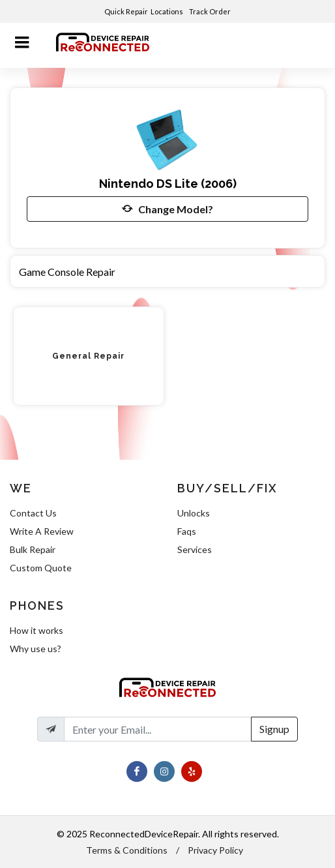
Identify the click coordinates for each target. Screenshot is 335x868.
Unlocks (194, 513)
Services (195, 549)
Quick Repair (126, 11)
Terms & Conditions (127, 850)
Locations (167, 11)
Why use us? (36, 649)
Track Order (211, 11)
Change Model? (167, 209)
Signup (274, 729)
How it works (36, 630)
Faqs (187, 531)
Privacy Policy (215, 850)
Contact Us (33, 513)
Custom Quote (41, 568)
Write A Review (42, 531)
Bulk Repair (33, 549)
